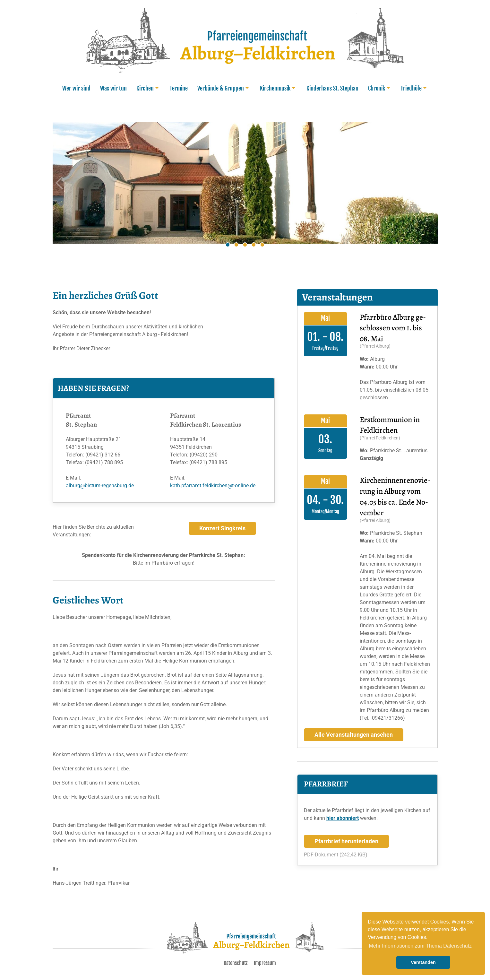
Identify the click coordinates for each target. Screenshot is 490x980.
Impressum (265, 963)
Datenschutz (236, 963)
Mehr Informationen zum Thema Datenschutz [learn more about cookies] (420, 946)
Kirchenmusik (278, 88)
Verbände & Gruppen (224, 88)
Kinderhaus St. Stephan (332, 88)
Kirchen (148, 88)
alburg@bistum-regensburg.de (100, 486)
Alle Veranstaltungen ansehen (354, 735)
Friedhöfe (415, 88)
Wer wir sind (76, 88)
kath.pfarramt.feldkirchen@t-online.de (213, 486)
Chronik (380, 88)
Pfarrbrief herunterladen (346, 841)
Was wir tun (113, 88)
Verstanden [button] (423, 962)
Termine (179, 88)
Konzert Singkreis (222, 528)
